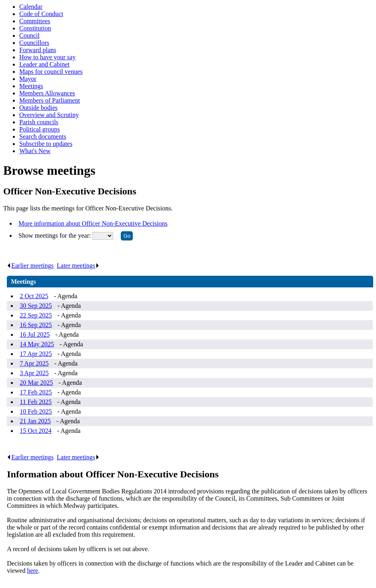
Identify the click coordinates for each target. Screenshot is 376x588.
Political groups (40, 129)
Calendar (31, 7)
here (33, 571)
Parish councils (39, 122)
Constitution (35, 28)
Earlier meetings (30, 266)
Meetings (31, 86)
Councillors (34, 43)
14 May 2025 (37, 344)
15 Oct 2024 (36, 431)
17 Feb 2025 (36, 392)
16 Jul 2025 (35, 334)
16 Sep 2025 (36, 325)
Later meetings (78, 266)
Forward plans (38, 50)
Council (29, 35)
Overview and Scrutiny (49, 115)
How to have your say (47, 57)
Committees (35, 21)
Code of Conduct (41, 14)
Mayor (28, 79)
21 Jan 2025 (35, 421)
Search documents (43, 136)
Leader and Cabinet (44, 64)
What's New (35, 151)
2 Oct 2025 (34, 296)
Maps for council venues (51, 72)
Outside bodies (39, 108)
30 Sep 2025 (36, 306)
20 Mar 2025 (36, 383)
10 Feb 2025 (36, 411)
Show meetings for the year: (55, 235)
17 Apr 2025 (36, 354)
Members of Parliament (50, 100)
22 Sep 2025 (36, 315)
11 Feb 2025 (36, 402)
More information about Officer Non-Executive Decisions (93, 223)
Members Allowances (47, 93)
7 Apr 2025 (34, 363)
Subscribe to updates (46, 144)
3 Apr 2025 (34, 373)
